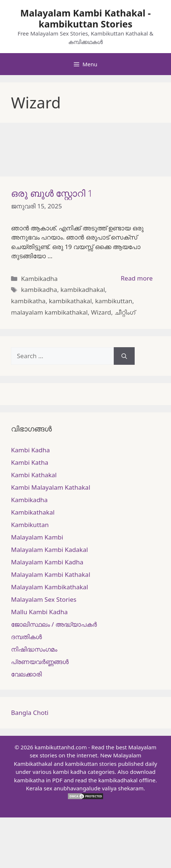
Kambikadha (39, 279)
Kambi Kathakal (34, 475)
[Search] (124, 356)
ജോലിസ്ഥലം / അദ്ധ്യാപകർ (54, 624)
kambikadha (39, 290)
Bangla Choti (30, 713)
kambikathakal (70, 301)
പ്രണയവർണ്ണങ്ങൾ (40, 662)
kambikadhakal (83, 290)
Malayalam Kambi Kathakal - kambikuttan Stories (85, 18)
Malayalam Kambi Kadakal (50, 550)
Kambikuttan (30, 525)
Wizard (101, 312)
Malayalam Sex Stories (44, 599)
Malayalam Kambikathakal (50, 587)
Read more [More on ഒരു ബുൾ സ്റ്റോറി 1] (137, 278)
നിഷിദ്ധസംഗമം (34, 649)
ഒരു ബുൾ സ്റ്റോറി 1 (52, 193)
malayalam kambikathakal (49, 312)
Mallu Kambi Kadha (39, 612)
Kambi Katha (30, 462)
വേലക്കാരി (26, 674)
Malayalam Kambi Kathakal (51, 574)
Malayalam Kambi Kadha (47, 562)
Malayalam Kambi (37, 537)
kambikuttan (114, 301)
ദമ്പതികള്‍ (26, 637)
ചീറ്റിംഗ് (125, 312)
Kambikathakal (33, 512)
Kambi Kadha (30, 450)
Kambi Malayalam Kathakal (51, 487)
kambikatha (28, 301)
